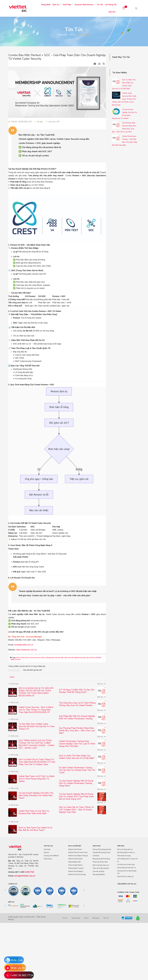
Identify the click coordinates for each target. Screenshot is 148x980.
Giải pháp (68, 5)
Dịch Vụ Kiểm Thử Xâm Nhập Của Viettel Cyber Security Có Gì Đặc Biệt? (77, 757)
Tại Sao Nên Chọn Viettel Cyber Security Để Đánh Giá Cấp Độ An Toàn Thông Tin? (37, 726)
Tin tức (100, 5)
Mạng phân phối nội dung (101, 859)
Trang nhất (46, 5)
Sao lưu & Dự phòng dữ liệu (102, 849)
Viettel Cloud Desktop (76, 871)
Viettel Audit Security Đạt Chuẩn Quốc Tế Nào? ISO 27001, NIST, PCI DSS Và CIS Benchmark (124, 99)
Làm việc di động (98, 871)
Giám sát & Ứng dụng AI (101, 868)
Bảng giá (96, 918)
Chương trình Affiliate (51, 856)
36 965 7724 (29, 872)
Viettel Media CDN (74, 862)
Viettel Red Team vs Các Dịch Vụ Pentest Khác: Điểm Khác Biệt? (34, 812)
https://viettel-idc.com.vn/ (27, 650)
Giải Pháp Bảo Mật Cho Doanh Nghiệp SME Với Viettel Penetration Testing (77, 717)
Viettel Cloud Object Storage (78, 856)
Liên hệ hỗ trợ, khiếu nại (125, 876)
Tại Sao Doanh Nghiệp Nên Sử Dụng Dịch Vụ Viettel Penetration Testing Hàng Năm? (76, 783)
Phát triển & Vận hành (100, 862)
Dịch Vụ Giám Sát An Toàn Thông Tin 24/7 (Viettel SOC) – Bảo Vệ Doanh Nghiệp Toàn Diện (76, 810)
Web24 (11, 919)
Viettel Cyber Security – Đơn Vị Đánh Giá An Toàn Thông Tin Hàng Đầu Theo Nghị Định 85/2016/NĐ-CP (36, 710)
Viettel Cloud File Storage (77, 874)
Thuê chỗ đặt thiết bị (75, 865)
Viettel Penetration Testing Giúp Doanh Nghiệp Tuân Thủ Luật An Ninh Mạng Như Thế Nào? (77, 744)
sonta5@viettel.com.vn (24, 645)
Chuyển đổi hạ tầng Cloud (101, 852)
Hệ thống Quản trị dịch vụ (126, 852)
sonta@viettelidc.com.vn (25, 876)
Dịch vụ (57, 5)
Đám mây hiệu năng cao (101, 865)
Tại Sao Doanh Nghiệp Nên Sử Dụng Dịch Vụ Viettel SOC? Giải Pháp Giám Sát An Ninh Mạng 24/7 (76, 796)
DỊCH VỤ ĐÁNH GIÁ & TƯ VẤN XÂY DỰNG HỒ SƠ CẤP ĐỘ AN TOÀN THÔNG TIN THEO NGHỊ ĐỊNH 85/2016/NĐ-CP (36, 692)
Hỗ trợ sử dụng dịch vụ (125, 849)
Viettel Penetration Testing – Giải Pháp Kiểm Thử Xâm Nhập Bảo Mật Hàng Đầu (125, 141)
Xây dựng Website (99, 874)
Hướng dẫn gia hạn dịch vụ (126, 867)
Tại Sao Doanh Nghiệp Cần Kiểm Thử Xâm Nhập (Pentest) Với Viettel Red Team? (36, 795)
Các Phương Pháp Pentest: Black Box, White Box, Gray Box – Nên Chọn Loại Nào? (77, 731)
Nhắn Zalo (17, 960)
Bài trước (13, 684)
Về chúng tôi (111, 5)
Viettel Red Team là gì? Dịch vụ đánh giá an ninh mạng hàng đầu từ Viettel (37, 779)
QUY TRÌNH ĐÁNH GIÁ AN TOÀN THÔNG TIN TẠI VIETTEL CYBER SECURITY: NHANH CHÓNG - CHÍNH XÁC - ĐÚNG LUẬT (37, 744)
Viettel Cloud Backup (75, 859)
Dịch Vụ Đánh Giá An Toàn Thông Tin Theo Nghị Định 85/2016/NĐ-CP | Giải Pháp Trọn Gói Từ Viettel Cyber (37, 762)
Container (96, 856)
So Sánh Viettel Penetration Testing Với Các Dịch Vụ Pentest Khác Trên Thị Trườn (77, 770)
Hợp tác (47, 852)
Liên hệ (112, 12)
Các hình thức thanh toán (126, 864)
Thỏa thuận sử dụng (124, 856)
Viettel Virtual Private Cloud (78, 852)
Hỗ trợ (86, 918)
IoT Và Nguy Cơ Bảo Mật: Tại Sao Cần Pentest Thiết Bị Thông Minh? (77, 691)
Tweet (12, 677)
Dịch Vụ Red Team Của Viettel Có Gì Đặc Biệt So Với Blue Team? (35, 829)
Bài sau (102, 684)
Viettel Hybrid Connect (76, 868)
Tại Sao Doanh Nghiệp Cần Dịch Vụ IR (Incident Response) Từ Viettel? (124, 114)
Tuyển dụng (48, 859)
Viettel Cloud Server (75, 849)
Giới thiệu (47, 849)
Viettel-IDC (30, 917)
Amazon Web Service (85, 5)
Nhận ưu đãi (18, 968)
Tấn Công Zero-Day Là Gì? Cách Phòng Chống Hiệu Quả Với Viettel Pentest (77, 704)
